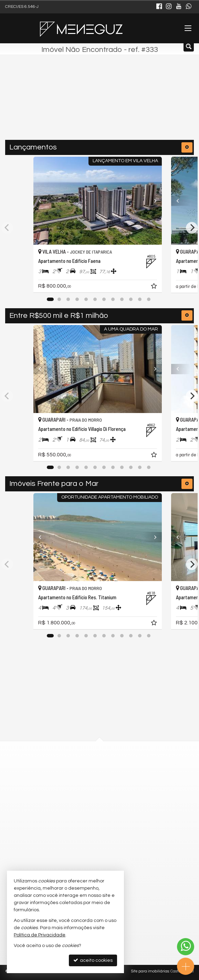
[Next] (156, 201)
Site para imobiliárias (150, 971)
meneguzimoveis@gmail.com (90, 858)
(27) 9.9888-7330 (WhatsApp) (88, 845)
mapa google (72, 787)
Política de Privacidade (40, 935)
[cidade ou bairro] (85, 104)
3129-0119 (73, 833)
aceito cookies (93, 960)
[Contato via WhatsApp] (186, 947)
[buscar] (144, 104)
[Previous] (43, 201)
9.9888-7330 (75, 821)
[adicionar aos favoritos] (158, 287)
